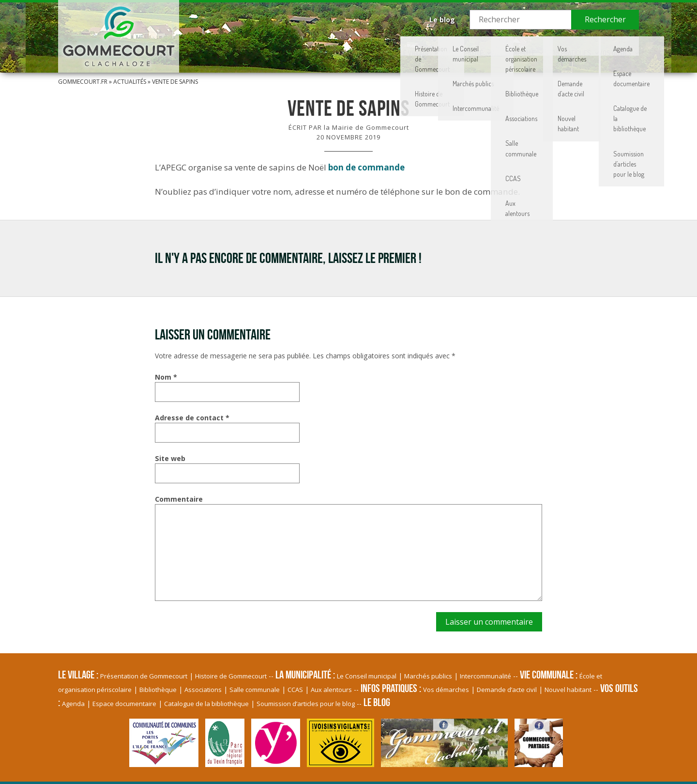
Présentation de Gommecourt (144, 676)
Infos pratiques (530, 46)
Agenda (73, 704)
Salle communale (255, 690)
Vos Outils (603, 46)
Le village (299, 46)
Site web (170, 458)
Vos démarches (446, 690)
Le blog (442, 20)
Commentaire (179, 499)
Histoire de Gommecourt (231, 676)
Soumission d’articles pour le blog (306, 704)
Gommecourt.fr (83, 82)
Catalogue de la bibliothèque (206, 704)
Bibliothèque (158, 690)
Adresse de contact (192, 418)
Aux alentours (331, 690)
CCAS (295, 690)
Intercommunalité (485, 676)
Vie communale (449, 46)
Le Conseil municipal (367, 676)
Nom (166, 377)
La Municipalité (370, 46)
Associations (203, 690)
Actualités (130, 82)
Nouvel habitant (568, 690)
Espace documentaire (124, 704)
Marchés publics (428, 676)
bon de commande (366, 167)
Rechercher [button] (605, 19)
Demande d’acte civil (507, 690)
